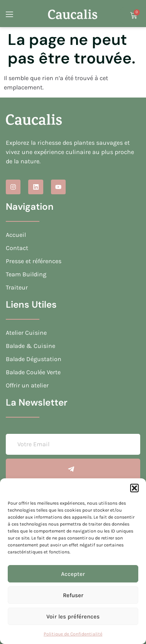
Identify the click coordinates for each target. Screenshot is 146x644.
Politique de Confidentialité (73, 634)
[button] (134, 488)
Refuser (73, 595)
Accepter (73, 574)
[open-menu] (9, 15)
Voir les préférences (73, 617)
